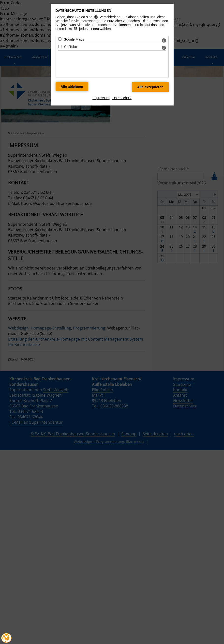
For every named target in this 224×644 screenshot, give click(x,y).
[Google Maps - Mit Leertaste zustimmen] (60, 39)
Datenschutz (122, 98)
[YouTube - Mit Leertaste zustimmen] (60, 46)
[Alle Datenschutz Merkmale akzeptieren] (150, 87)
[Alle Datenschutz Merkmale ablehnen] (72, 87)
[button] (6, 638)
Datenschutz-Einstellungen (83, 11)
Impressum (101, 98)
